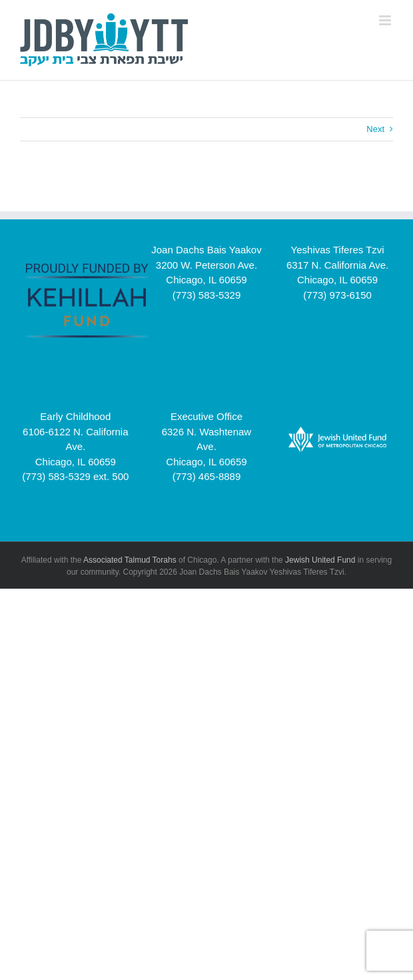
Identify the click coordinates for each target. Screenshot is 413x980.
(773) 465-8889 (207, 476)
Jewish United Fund (320, 560)
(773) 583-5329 (207, 295)
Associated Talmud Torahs (130, 560)
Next (375, 129)
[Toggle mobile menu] (386, 20)
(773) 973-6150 (337, 295)
